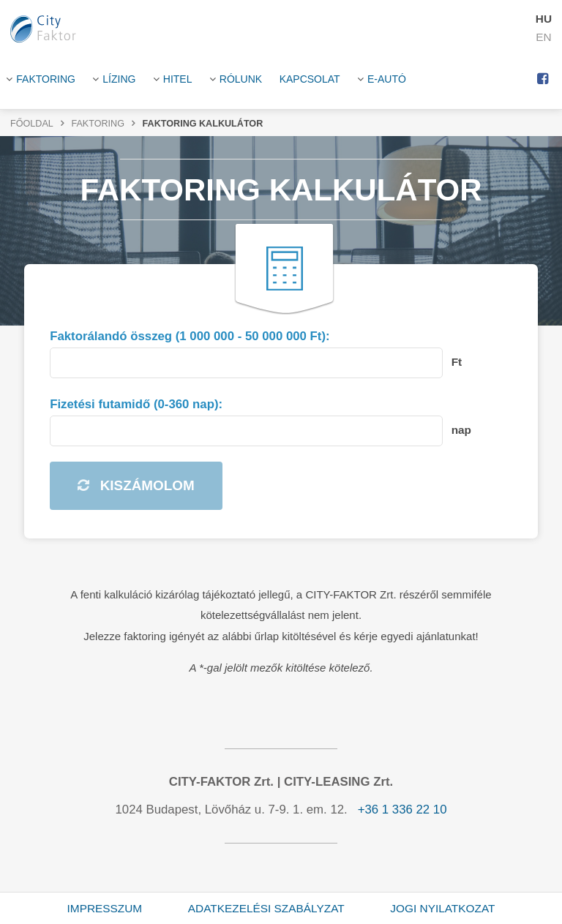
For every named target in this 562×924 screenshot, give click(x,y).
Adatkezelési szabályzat (266, 908)
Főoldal (32, 124)
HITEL (178, 79)
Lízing (119, 79)
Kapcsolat (310, 79)
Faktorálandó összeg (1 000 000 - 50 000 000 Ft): (190, 336)
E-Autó (387, 79)
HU (544, 19)
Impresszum (105, 908)
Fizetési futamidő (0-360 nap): (136, 404)
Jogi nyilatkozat (442, 908)
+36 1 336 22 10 (402, 810)
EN (543, 37)
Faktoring (46, 79)
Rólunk (241, 79)
